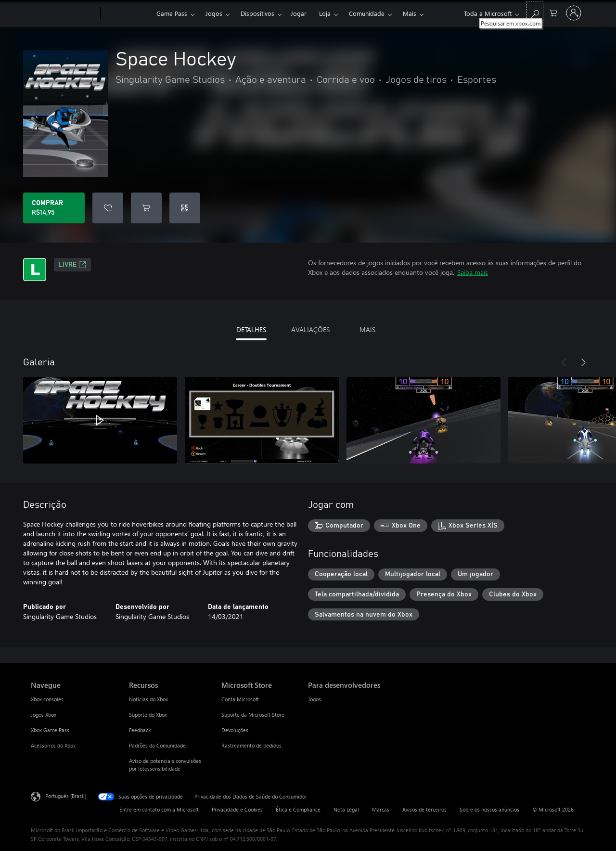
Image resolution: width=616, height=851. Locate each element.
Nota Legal (346, 809)
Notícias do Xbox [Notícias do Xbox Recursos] (148, 699)
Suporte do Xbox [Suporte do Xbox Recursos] (148, 715)
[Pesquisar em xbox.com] (535, 12)
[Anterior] (564, 362)
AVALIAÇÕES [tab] (310, 329)
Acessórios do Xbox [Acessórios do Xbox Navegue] (53, 745)
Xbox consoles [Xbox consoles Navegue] (47, 699)
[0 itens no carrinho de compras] (553, 12)
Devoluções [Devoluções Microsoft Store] (235, 730)
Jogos (214, 13)
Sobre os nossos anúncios (489, 809)
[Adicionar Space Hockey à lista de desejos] (108, 208)
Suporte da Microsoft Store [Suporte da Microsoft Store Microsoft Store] (253, 715)
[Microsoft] (64, 13)
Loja (325, 13)
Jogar (299, 13)
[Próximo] (583, 362)
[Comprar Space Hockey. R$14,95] (54, 208)
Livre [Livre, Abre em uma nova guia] (72, 265)
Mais (410, 13)
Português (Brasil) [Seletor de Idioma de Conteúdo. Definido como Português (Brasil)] (66, 796)
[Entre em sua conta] (574, 13)
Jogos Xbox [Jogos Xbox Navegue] (44, 715)
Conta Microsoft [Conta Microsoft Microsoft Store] (240, 699)
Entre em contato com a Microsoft (159, 809)
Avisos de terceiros (424, 809)
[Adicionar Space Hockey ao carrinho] (146, 208)
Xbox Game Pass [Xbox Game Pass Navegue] (50, 730)
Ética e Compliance (298, 809)
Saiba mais (473, 272)
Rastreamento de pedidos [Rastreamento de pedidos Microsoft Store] (251, 745)
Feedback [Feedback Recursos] (140, 730)
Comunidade (367, 13)
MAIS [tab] (367, 329)
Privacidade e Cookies (237, 809)
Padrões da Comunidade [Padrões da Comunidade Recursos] (157, 745)
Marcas (381, 809)
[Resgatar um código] (185, 208)
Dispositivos (257, 13)
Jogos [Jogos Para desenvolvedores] (314, 699)
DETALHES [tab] (251, 329)
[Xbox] (127, 13)
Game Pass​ (172, 13)
